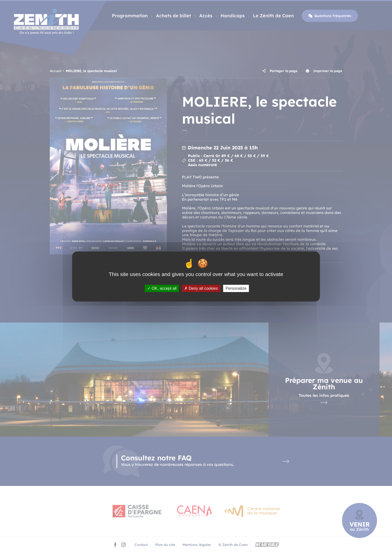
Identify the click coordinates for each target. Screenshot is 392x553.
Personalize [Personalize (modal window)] (236, 288)
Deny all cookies (201, 288)
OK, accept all (162, 288)
